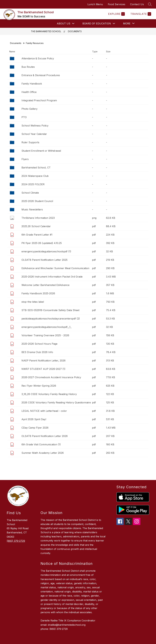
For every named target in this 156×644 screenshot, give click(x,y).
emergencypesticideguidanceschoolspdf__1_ (46, 327)
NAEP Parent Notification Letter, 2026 (43, 361)
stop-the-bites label (33, 302)
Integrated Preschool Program (39, 100)
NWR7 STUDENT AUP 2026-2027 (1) (43, 369)
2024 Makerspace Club (35, 176)
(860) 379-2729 (16, 541)
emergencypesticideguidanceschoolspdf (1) (46, 251)
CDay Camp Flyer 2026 (35, 428)
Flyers (25, 159)
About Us (64, 23)
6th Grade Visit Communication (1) (41, 444)
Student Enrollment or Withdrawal (41, 151)
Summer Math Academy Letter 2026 (43, 453)
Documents (75, 31)
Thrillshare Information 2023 (38, 218)
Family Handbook (32, 84)
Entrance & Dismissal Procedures (41, 75)
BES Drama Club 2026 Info (37, 352)
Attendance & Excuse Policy (38, 58)
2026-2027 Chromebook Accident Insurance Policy (51, 377)
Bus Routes (28, 67)
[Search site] (150, 4)
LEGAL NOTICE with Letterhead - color (44, 411)
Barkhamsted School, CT (36, 168)
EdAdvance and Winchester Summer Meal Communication (55, 268)
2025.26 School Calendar (36, 226)
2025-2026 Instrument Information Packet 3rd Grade (52, 277)
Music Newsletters (32, 209)
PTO (24, 117)
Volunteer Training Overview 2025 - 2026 (45, 335)
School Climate (30, 193)
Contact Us (137, 4)
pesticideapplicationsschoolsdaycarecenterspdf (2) (51, 319)
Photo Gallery (29, 109)
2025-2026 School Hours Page (39, 344)
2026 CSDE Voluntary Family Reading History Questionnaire (56, 402)
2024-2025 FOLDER (33, 184)
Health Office (29, 92)
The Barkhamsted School (46, 31)
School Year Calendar (34, 134)
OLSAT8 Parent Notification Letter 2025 (44, 260)
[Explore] (116, 14)
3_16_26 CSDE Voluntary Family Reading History (49, 394)
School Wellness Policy (35, 126)
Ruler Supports (30, 142)
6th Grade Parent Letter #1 (37, 235)
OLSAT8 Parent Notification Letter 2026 (45, 436)
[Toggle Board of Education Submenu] (114, 24)
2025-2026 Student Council (37, 201)
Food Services (117, 4)
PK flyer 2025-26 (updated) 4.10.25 (42, 243)
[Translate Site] (140, 14)
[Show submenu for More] (127, 23)
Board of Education (97, 23)
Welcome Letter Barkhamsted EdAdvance (45, 285)
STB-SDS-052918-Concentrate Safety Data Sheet (50, 310)
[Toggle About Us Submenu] (73, 24)
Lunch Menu (95, 4)
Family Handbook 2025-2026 (38, 293)
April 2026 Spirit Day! (34, 419)
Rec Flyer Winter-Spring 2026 (39, 386)
